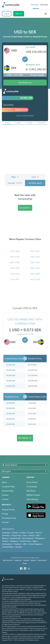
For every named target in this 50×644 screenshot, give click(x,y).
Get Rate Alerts (35, 183)
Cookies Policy (18, 560)
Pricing (5, 514)
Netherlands (15, 538)
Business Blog (8, 491)
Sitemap (25, 563)
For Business (32, 487)
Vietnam (19, 547)
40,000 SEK (10, 419)
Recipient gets (33, 65)
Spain (35, 541)
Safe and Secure (42, 560)
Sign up (19, 14)
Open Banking (32, 499)
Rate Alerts (31, 491)
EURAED (15, 279)
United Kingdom (35, 544)
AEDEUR (15, 257)
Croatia (23, 533)
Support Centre (8, 510)
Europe (30, 533)
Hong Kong (16, 535)
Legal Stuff (26, 560)
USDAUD (35, 257)
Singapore (14, 541)
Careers (5, 495)
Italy (38, 535)
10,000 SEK (10, 403)
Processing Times (9, 518)
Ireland (31, 535)
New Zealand (28, 538)
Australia (6, 533)
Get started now (25, 83)
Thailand (17, 544)
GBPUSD (15, 263)
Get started (25, 208)
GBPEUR (35, 263)
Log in (7, 14)
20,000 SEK (10, 408)
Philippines (40, 538)
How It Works (32, 482)
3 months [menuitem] (41, 123)
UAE (25, 544)
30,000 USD (11, 375)
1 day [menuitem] (7, 123)
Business (44, 5)
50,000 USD (11, 386)
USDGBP (15, 268)
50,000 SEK (10, 424)
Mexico (5, 538)
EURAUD (15, 251)
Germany (6, 535)
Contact (5, 499)
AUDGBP (35, 251)
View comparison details (25, 115)
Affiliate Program (33, 495)
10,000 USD (11, 365)
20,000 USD (11, 370)
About (4, 482)
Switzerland (7, 544)
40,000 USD (11, 381)
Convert (5, 522)
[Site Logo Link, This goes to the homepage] (11, 5)
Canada (15, 533)
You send (30, 47)
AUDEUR (35, 279)
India (25, 535)
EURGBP (35, 274)
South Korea (25, 541)
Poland (5, 541)
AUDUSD (15, 274)
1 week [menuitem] (18, 123)
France (38, 533)
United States (8, 547)
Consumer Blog (8, 487)
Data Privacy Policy (8, 560)
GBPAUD (35, 268)
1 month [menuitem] (29, 123)
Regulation (33, 560)
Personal (35, 5)
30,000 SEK (10, 414)
